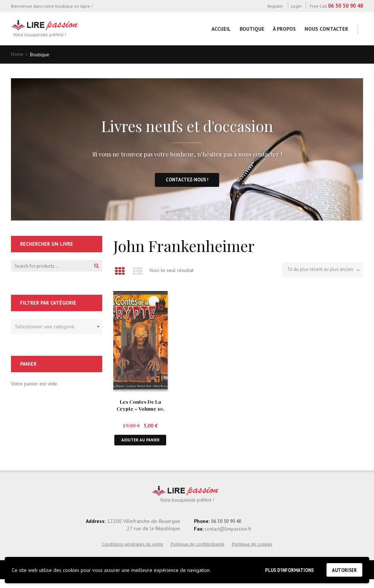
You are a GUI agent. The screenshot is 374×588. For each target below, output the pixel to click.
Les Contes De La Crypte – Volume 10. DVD (140, 410)
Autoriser (343, 569)
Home (18, 54)
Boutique (252, 29)
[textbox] (55, 328)
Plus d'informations (283, 569)
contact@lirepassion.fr (229, 537)
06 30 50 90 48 (346, 6)
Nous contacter (326, 29)
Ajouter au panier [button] (140, 444)
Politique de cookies (252, 552)
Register (275, 6)
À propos (284, 29)
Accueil (221, 29)
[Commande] (320, 272)
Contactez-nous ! (187, 181)
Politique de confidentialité (198, 552)
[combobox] (57, 329)
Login (296, 6)
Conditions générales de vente (133, 552)
